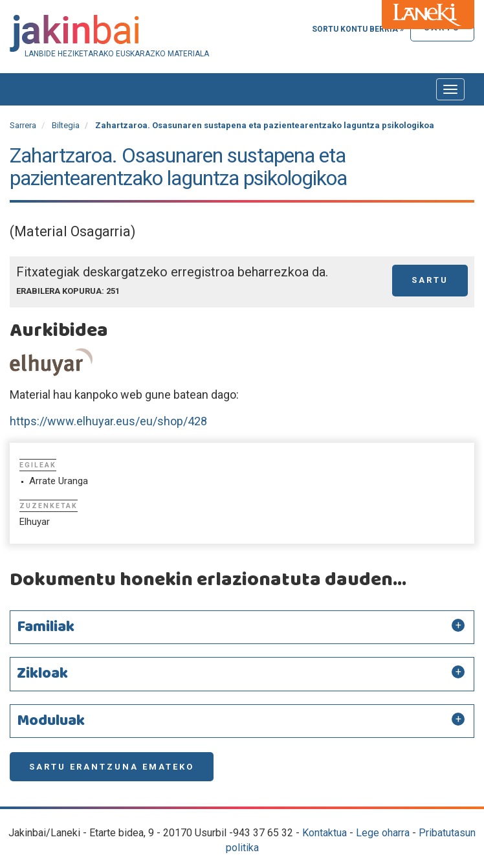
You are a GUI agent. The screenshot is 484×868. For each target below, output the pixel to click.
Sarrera (23, 125)
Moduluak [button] (51, 721)
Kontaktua (324, 833)
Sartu (430, 280)
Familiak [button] (46, 627)
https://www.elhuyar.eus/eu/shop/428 (108, 421)
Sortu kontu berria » (358, 29)
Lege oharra (383, 833)
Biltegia (66, 125)
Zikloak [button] (42, 674)
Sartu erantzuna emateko (112, 767)
